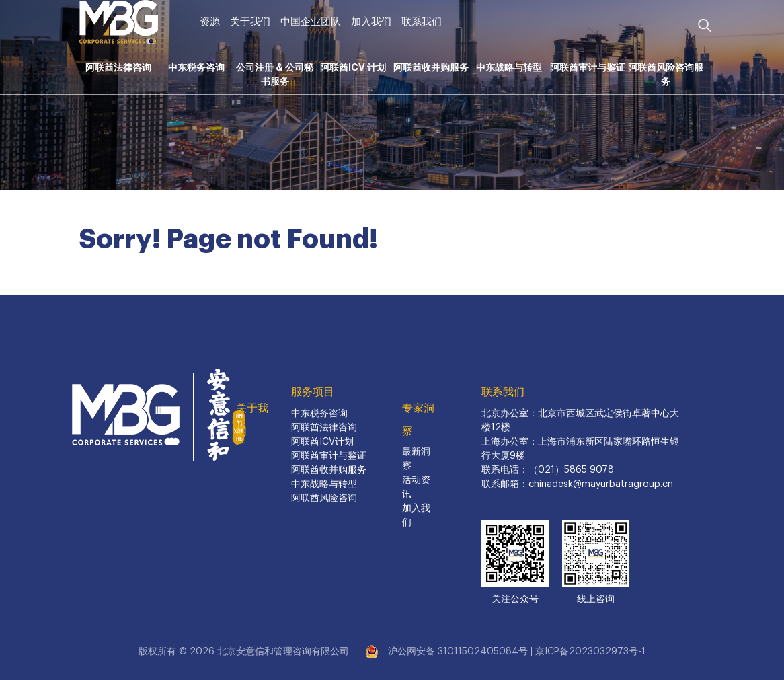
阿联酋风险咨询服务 (666, 74)
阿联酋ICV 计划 (353, 67)
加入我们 (371, 22)
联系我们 (422, 22)
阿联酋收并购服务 (431, 67)
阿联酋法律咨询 (118, 67)
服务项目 (313, 392)
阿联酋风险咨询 (324, 498)
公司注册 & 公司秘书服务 (275, 74)
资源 (210, 22)
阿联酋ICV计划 (322, 442)
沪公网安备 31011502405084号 (458, 652)
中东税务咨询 (196, 67)
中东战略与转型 (509, 67)
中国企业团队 (311, 22)
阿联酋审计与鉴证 (588, 67)
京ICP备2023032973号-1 (590, 652)
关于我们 (250, 22)
